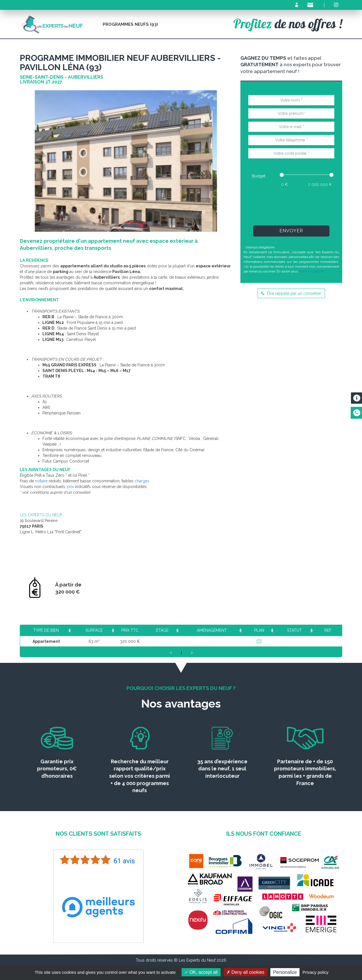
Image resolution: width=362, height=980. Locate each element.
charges (142, 481)
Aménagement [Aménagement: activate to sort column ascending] (218, 630)
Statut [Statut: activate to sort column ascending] (297, 630)
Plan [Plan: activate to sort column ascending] (263, 630)
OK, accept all (201, 972)
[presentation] (291, 206)
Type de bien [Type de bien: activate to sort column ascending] (46, 630)
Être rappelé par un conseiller (291, 293)
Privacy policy (316, 972)
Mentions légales (313, 271)
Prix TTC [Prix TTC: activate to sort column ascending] (134, 630)
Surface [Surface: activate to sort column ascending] (93, 630)
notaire (41, 481)
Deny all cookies (245, 972)
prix (70, 487)
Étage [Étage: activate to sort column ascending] (171, 630)
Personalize (285, 972)
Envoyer (291, 231)
